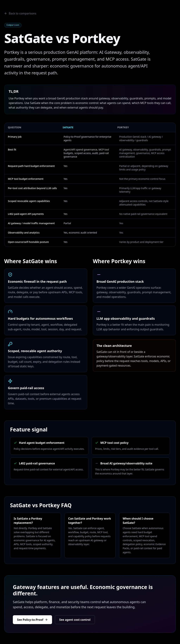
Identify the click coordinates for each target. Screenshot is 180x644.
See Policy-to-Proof (32, 620)
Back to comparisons (20, 13)
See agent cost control (75, 620)
